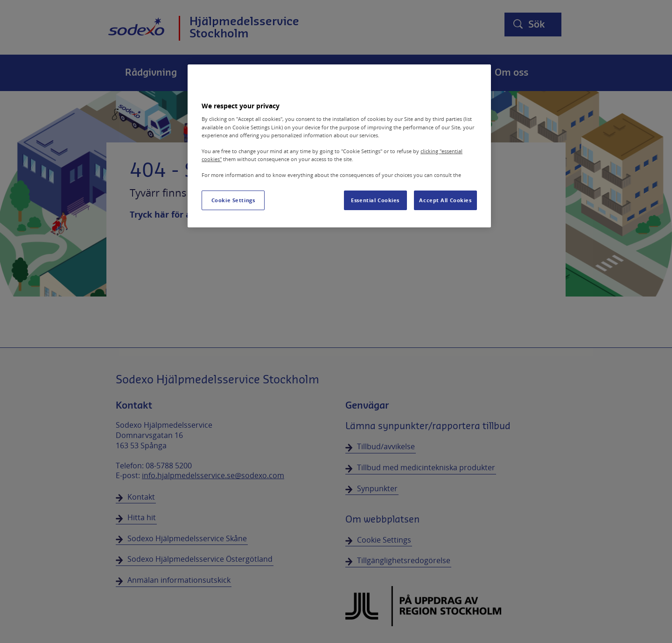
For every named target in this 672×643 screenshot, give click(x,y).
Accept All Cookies (445, 200)
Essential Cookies (375, 200)
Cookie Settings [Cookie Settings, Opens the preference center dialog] (233, 200)
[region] (339, 146)
